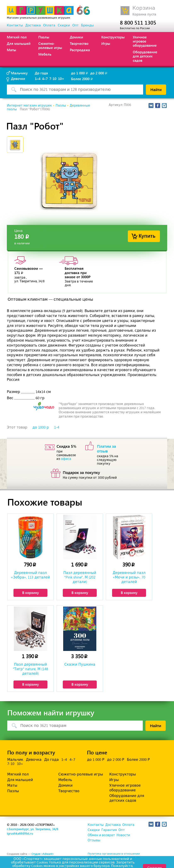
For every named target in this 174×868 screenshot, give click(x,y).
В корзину (31, 593)
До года (41, 73)
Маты (11, 50)
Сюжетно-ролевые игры (50, 45)
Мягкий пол (17, 37)
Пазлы (44, 37)
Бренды (88, 25)
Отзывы (94, 840)
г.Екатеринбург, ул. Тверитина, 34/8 (33, 829)
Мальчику (19, 73)
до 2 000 (99, 73)
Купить (147, 236)
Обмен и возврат (101, 835)
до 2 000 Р (115, 760)
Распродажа (80, 50)
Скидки (64, 25)
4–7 (45, 78)
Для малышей (19, 43)
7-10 (53, 78)
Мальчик (15, 760)
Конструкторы (113, 37)
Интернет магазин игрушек (29, 106)
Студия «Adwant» (43, 854)
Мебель (45, 54)
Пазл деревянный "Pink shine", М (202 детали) (80, 577)
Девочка (34, 760)
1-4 (57, 427)
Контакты (15, 25)
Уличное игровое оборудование (145, 41)
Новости (123, 835)
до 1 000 (80, 73)
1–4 (38, 78)
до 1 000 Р (96, 760)
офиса (66, 459)
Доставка (33, 25)
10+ (61, 78)
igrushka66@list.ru (20, 833)
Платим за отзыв (106, 448)
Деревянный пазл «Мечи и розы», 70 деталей (129, 577)
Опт (75, 25)
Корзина (144, 8)
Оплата (49, 25)
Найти (156, 89)
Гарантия (109, 830)
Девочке (18, 78)
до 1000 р (41, 427)
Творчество (79, 43)
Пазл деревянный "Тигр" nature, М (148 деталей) (31, 669)
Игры (106, 43)
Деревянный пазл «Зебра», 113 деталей (30, 575)
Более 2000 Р (138, 760)
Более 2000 (82, 79)
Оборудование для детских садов (145, 56)
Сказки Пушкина (80, 664)
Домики (76, 37)
